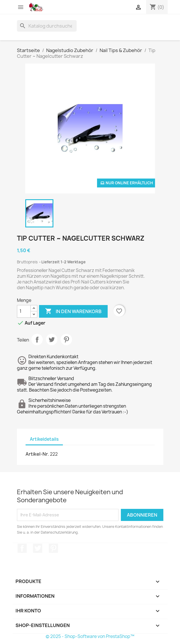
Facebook (22, 548)
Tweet (52, 340)
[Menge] (24, 311)
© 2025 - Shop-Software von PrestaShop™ (90, 636)
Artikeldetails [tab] (44, 439)
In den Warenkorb (73, 311)
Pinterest (66, 340)
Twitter (38, 548)
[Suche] (47, 26)
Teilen (37, 340)
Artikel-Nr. (37, 454)
